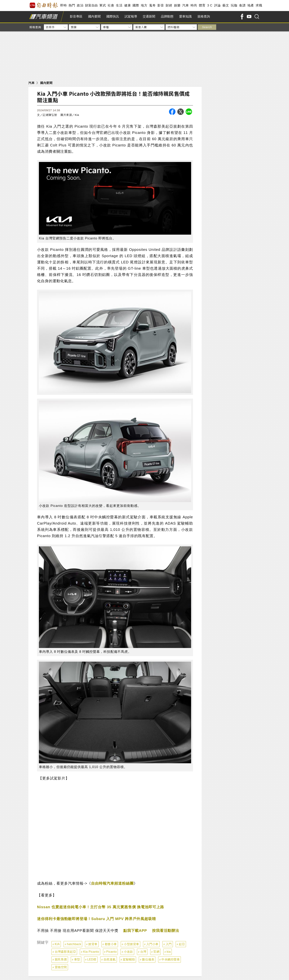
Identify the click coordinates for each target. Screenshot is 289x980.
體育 (202, 5)
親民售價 (61, 959)
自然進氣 (110, 959)
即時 (63, 5)
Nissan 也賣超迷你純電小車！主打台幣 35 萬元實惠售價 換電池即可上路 (101, 907)
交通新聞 (149, 17)
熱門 (72, 5)
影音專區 (76, 17)
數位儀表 (148, 959)
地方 (144, 5)
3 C (210, 5)
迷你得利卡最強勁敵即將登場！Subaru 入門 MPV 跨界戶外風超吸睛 (96, 919)
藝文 (226, 5)
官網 (156, 952)
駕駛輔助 (129, 959)
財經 (169, 5)
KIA (57, 944)
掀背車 (93, 944)
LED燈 (92, 959)
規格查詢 (204, 17)
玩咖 (234, 5)
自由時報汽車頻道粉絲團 (112, 883)
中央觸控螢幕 (171, 959)
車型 (77, 959)
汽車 (186, 5)
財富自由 (91, 5)
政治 (80, 5)
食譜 (242, 5)
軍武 (103, 5)
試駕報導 (131, 17)
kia (169, 952)
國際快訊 (113, 17)
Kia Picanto (91, 952)
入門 (169, 944)
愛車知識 (185, 17)
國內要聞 (94, 17)
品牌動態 (167, 17)
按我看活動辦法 (166, 931)
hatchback (74, 944)
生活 (119, 5)
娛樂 (177, 5)
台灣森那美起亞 (65, 952)
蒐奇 (152, 5)
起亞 (182, 944)
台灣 (143, 952)
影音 (161, 5)
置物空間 (61, 967)
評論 (217, 5)
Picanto (111, 952)
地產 (251, 5)
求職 (259, 5)
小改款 (128, 952)
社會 (111, 5)
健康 (127, 5)
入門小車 (152, 944)
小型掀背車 (132, 944)
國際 (136, 5)
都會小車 (111, 944)
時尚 (194, 5)
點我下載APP (135, 931)
